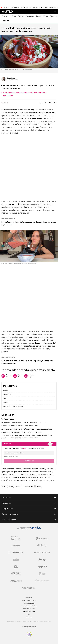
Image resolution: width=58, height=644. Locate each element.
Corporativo (29, 508)
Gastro (11, 486)
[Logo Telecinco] (42, 538)
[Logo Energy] (42, 560)
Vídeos (46, 16)
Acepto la (13, 456)
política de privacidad (16, 456)
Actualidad (29, 497)
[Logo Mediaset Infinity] (16, 538)
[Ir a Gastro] (7, 12)
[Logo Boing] (16, 560)
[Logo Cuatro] (16, 546)
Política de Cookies (29, 609)
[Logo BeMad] (16, 567)
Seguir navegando (29, 514)
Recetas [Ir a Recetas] (6, 21)
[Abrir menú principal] (55, 12)
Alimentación (6, 16)
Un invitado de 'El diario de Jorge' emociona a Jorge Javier (21, 8)
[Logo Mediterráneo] (29, 588)
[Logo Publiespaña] (42, 581)
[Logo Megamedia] (30, 627)
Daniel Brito (11, 78)
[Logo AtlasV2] (16, 581)
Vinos (14, 16)
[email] (29, 453)
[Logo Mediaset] (29, 529)
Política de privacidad (29, 603)
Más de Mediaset (29, 520)
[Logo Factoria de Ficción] (42, 553)
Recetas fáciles (29, 486)
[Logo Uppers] (42, 567)
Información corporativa (29, 600)
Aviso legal (29, 598)
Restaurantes (30, 16)
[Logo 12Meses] (42, 574)
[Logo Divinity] (42, 546)
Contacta (29, 617)
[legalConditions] (4, 456)
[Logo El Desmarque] (16, 553)
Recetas (21, 16)
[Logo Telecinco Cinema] (16, 574)
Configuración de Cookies (29, 606)
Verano (39, 486)
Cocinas (39, 16)
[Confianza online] (29, 636)
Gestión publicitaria (29, 611)
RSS (29, 614)
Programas (29, 503)
